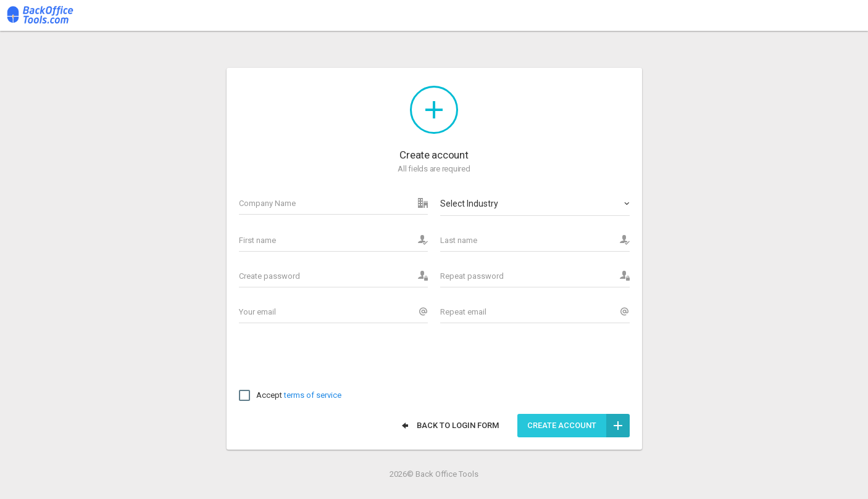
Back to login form (449, 426)
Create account (578, 426)
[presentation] (333, 360)
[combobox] (535, 204)
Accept (290, 395)
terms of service (313, 395)
